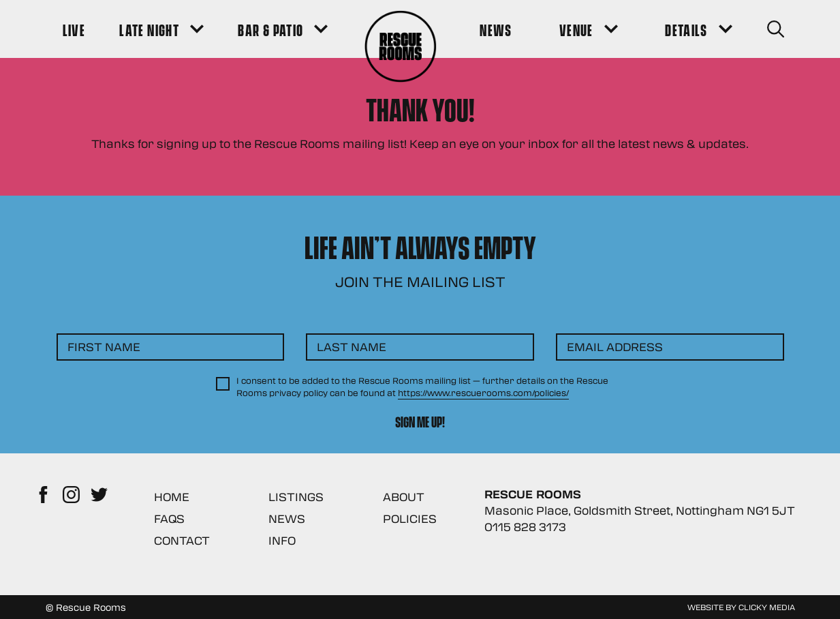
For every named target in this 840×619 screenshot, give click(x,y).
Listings (296, 497)
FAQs (169, 518)
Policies (410, 518)
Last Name (352, 347)
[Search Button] (776, 29)
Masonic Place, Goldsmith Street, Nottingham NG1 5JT (640, 510)
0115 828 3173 (525, 527)
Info (282, 540)
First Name (104, 347)
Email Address (615, 347)
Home (172, 497)
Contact (182, 540)
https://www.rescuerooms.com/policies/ (483, 393)
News (287, 518)
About (404, 497)
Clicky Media (767, 607)
